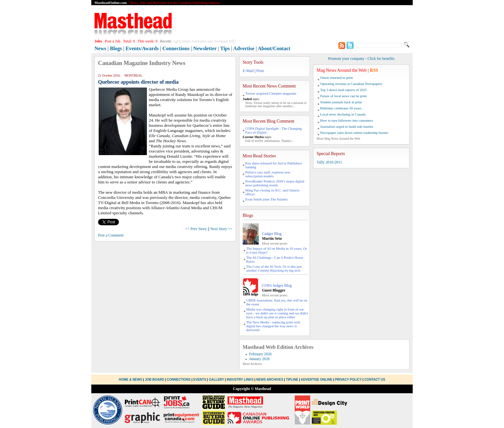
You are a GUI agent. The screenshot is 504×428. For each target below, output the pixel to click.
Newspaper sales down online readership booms (354, 133)
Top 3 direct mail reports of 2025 (343, 90)
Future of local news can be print (343, 96)
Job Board (155, 380)
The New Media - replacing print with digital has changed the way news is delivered (273, 326)
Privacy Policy (348, 380)
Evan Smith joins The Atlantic (267, 199)
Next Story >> (221, 229)
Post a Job (113, 41)
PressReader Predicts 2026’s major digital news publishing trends (275, 183)
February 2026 (260, 354)
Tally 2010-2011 (329, 162)
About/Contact (274, 48)
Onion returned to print (337, 78)
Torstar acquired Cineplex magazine (271, 93)
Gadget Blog (272, 234)
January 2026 (259, 359)
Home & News (131, 380)
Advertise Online (317, 380)
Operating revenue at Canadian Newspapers (351, 84)
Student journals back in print (341, 102)
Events (200, 380)
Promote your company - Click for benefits (361, 59)
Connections (176, 48)
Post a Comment (111, 235)
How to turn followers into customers (347, 120)
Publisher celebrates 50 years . (342, 108)
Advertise (244, 48)
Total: (129, 41)
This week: (148, 41)
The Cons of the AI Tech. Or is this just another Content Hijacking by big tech (274, 268)
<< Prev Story (196, 229)
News (100, 48)
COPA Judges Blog (277, 285)
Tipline (292, 380)
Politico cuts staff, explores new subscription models (268, 174)
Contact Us (375, 380)
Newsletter (205, 48)
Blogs (116, 48)
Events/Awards (142, 48)
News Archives (270, 380)
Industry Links (240, 380)
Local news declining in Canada (343, 114)
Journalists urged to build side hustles (347, 126)
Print (260, 71)
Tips (225, 48)
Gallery (216, 380)
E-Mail (248, 71)
